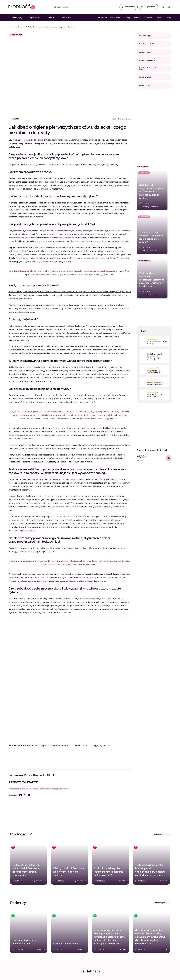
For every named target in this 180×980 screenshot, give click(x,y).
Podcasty (137, 18)
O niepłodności (16, 35)
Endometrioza (145, 261)
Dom (9, 27)
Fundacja (168, 18)
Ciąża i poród (34, 18)
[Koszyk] (169, 7)
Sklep (159, 18)
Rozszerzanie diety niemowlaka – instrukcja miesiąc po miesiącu (39, 789)
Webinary (127, 18)
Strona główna (17, 27)
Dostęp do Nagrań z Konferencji (152, 450)
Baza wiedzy (115, 18)
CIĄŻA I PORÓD (144, 173)
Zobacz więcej (162, 834)
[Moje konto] (163, 7)
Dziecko (50, 18)
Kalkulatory (66, 18)
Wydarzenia (149, 18)
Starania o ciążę (15, 18)
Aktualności (102, 18)
